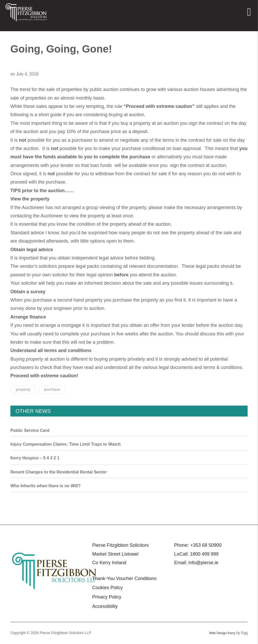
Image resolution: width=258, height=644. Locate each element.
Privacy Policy (107, 597)
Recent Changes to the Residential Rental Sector (59, 472)
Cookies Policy (108, 588)
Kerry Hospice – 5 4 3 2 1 (35, 458)
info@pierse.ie (203, 563)
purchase (52, 389)
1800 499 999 (204, 554)
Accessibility (105, 606)
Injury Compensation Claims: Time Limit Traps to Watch (66, 444)
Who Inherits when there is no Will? (46, 486)
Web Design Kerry (221, 633)
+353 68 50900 (206, 545)
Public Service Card (30, 430)
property (23, 389)
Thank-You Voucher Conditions (125, 578)
